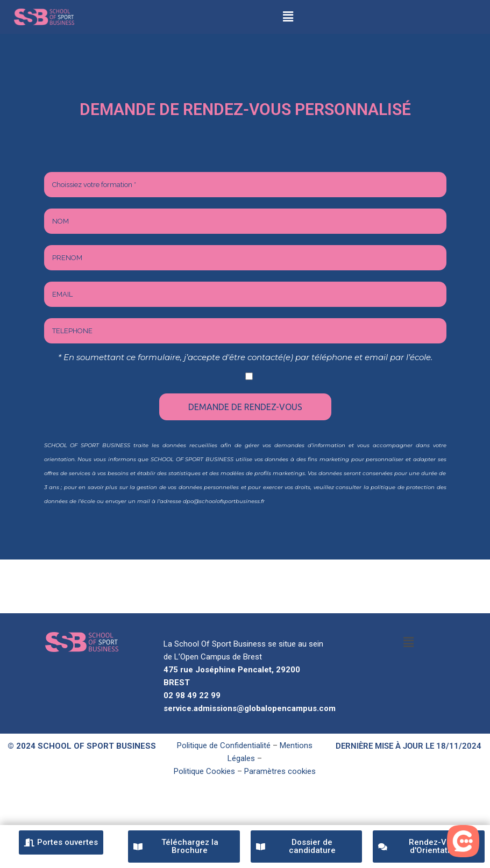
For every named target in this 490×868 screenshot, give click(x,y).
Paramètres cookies (280, 771)
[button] (288, 17)
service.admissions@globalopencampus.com (250, 708)
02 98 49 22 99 (192, 695)
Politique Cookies (204, 771)
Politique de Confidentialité (224, 745)
